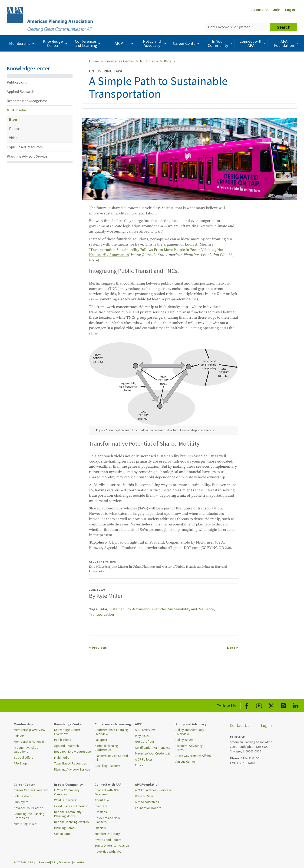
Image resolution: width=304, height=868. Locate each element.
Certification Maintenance (153, 748)
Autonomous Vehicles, (150, 609)
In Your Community (221, 43)
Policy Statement (61, 862)
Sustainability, (121, 609)
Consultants (62, 834)
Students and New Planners (107, 820)
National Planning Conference (106, 748)
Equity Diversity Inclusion (112, 845)
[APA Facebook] (247, 705)
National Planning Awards (71, 822)
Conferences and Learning (88, 43)
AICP (124, 43)
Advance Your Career (28, 808)
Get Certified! (144, 742)
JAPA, (104, 609)
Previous (98, 648)
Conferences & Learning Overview (111, 732)
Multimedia (16, 110)
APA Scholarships (147, 802)
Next (233, 648)
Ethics (139, 765)
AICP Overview (145, 730)
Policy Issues (185, 740)
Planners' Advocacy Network (189, 748)
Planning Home (64, 828)
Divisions (101, 812)
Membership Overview (30, 730)
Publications (17, 82)
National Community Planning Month (68, 814)
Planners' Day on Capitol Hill (111, 758)
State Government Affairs (193, 756)
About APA (260, 10)
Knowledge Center (56, 43)
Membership (22, 43)
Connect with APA (253, 43)
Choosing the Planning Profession (29, 816)
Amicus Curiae (185, 761)
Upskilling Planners (108, 766)
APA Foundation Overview (153, 790)
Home (94, 61)
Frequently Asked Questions (26, 750)
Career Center (187, 43)
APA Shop (20, 763)
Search (284, 27)
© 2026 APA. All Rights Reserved (32, 862)
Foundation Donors (148, 808)
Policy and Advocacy (155, 43)
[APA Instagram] (283, 705)
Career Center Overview (31, 790)
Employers (21, 802)
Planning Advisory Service (27, 156)
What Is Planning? (66, 800)
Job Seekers (23, 796)
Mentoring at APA (26, 824)
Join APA (20, 736)
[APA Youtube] (259, 705)
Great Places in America (71, 806)
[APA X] (271, 705)
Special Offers (24, 758)
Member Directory (107, 834)
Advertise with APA (108, 852)
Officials (100, 828)
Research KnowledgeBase (27, 101)
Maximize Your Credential (152, 753)
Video (13, 138)
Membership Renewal (29, 742)
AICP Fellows (144, 759)
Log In (290, 10)
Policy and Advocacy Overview (190, 732)
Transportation (101, 614)
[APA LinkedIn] (295, 705)
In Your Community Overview (67, 792)
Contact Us (240, 725)
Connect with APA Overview (107, 792)
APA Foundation (287, 43)
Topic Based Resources (25, 147)
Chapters (101, 806)
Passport (101, 740)
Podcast (16, 129)
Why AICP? (142, 736)
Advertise (79, 862)
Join (277, 10)
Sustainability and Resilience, (192, 609)
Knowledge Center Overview (67, 732)
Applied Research (20, 91)
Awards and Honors (108, 840)
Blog (13, 119)
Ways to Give (144, 796)
